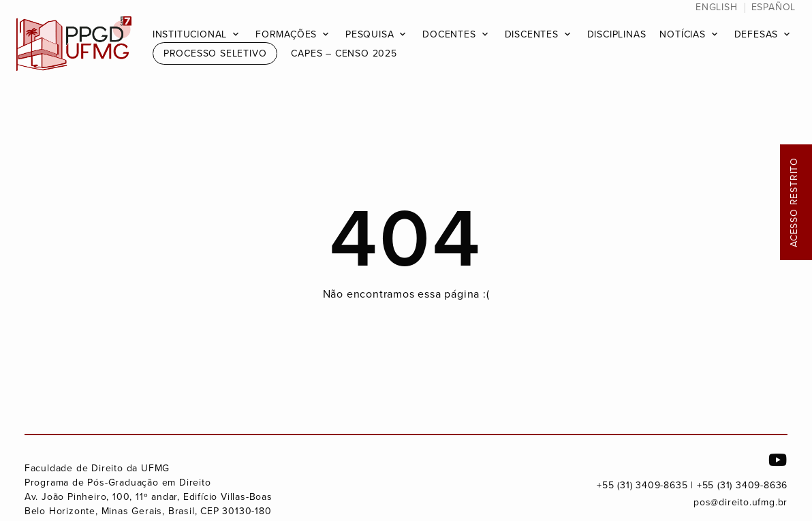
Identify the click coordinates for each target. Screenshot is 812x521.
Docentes (449, 34)
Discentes (532, 34)
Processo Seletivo (215, 53)
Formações (286, 34)
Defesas (756, 34)
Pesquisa (370, 34)
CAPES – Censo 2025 (344, 53)
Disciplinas (617, 34)
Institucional (190, 34)
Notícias (682, 34)
